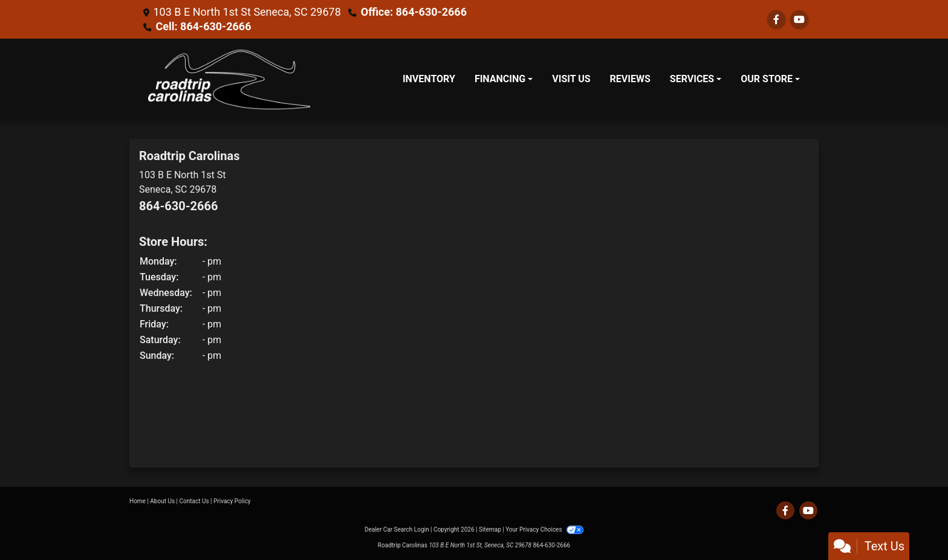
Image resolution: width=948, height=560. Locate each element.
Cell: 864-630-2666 (203, 26)
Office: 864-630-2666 (414, 12)
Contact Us (194, 501)
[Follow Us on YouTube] (799, 20)
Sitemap (490, 529)
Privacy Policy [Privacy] (232, 501)
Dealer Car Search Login (397, 529)
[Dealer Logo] (229, 79)
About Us (162, 501)
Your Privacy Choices (544, 529)
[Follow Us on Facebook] (776, 20)
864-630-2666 (179, 206)
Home (138, 501)
